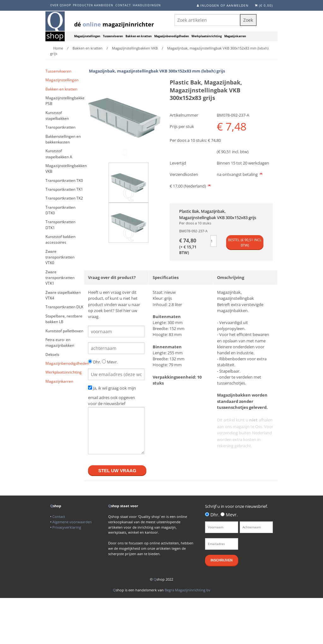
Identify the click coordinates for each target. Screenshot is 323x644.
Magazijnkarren (235, 36)
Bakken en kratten (139, 36)
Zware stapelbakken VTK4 (63, 295)
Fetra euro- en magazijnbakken (60, 342)
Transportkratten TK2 (64, 198)
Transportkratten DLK (64, 307)
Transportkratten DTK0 (60, 210)
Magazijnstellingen (87, 36)
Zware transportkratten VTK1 (60, 278)
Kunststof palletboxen (64, 331)
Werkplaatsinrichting (207, 36)
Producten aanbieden (93, 5)
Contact (123, 5)
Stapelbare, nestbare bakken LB (64, 319)
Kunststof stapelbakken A (59, 154)
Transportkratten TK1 (64, 189)
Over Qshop (61, 5)
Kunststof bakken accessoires (60, 239)
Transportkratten (60, 127)
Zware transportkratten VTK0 (60, 257)
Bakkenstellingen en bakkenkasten (63, 139)
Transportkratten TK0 (64, 180)
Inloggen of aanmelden (224, 5)
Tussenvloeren (113, 36)
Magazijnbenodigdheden (172, 36)
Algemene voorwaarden (72, 522)
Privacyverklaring (67, 527)
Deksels (52, 354)
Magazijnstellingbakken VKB (65, 168)
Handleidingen (147, 5)
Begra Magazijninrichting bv (188, 590)
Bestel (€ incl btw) (245, 242)
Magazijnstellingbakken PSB (65, 101)
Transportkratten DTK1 (60, 225)
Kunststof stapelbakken (57, 116)
